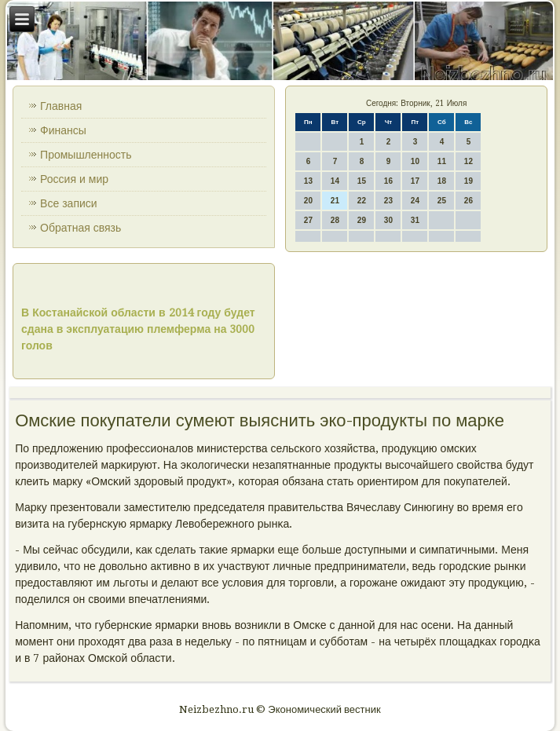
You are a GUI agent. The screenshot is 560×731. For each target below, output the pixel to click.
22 (362, 201)
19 (468, 181)
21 (335, 201)
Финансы (63, 130)
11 (442, 161)
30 (388, 220)
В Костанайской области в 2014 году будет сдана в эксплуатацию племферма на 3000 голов (138, 329)
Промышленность (86, 155)
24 (415, 201)
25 (442, 201)
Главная (61, 106)
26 (468, 201)
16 (388, 181)
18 (442, 181)
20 (308, 201)
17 (415, 181)
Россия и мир (74, 179)
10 (415, 161)
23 (388, 201)
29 (362, 220)
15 (362, 181)
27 (308, 220)
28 (335, 220)
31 (415, 220)
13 (308, 181)
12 (468, 161)
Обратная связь (81, 228)
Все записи (69, 203)
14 (335, 181)
